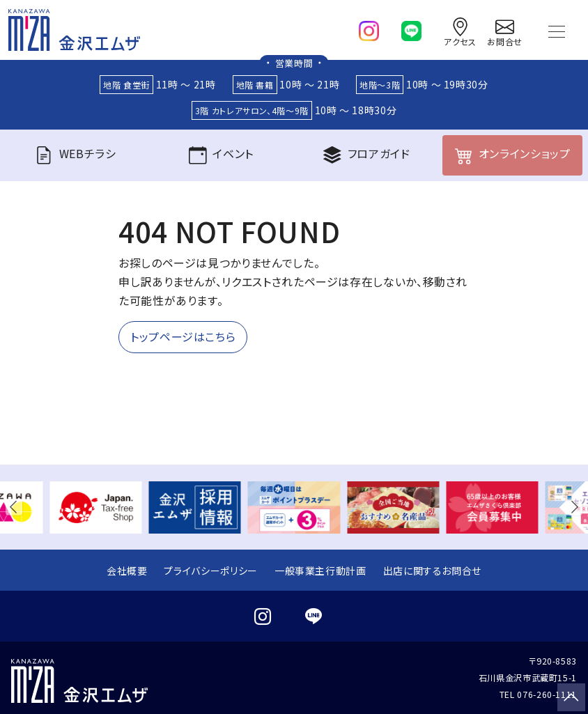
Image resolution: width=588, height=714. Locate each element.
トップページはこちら (183, 337)
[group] (95, 507)
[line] (411, 28)
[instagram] (369, 28)
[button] (17, 507)
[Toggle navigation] (557, 30)
